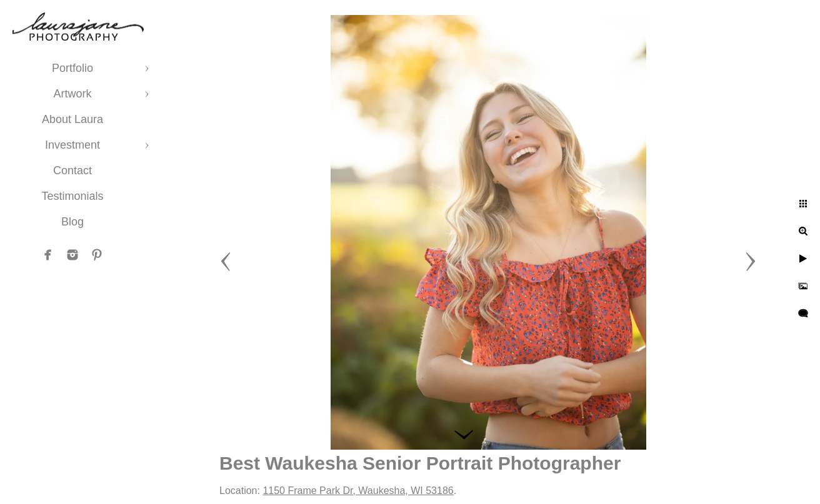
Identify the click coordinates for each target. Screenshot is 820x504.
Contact (72, 170)
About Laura (72, 119)
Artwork (72, 94)
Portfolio (72, 68)
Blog (72, 222)
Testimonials (72, 196)
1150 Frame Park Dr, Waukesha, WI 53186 (358, 491)
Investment (72, 145)
